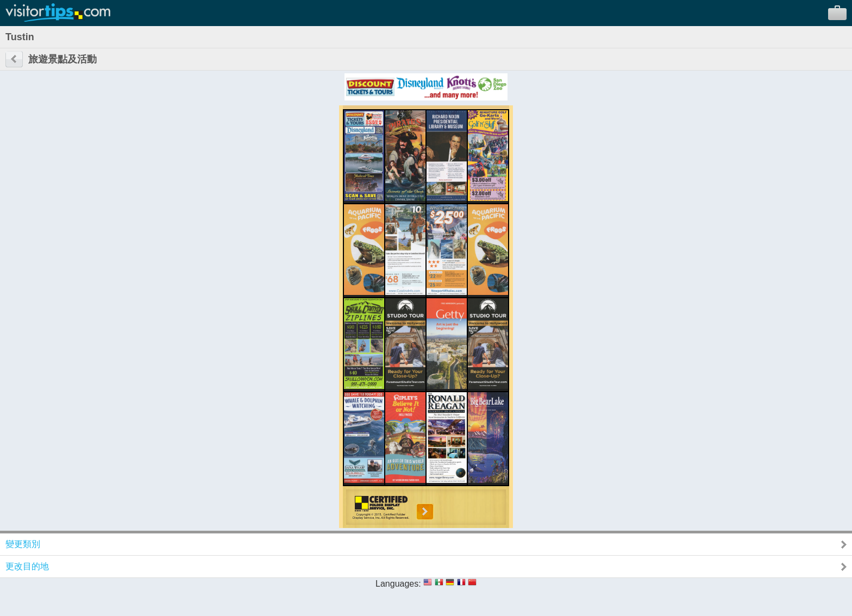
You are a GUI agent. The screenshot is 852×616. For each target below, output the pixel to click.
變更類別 (23, 544)
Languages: (398, 584)
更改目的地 (27, 566)
